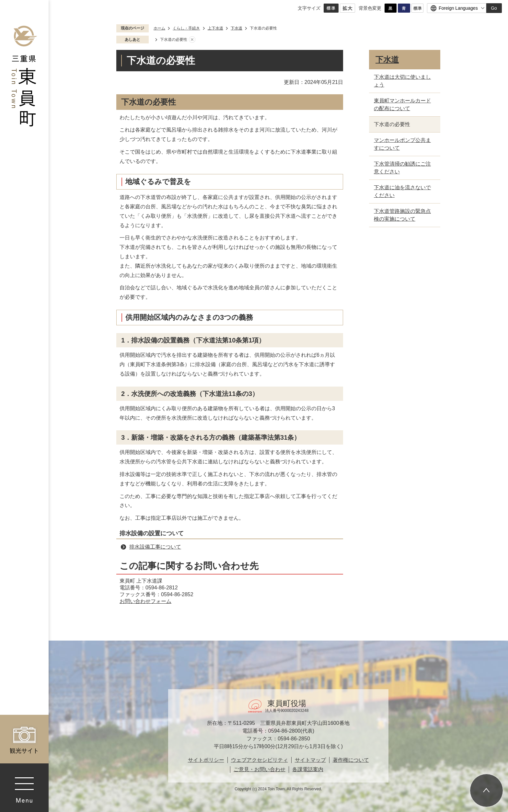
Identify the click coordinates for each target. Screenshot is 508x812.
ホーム (159, 28)
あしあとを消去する (192, 40)
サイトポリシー (206, 760)
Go (494, 8)
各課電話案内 (308, 769)
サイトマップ (310, 760)
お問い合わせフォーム (145, 601)
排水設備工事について (155, 547)
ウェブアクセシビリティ (260, 760)
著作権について (351, 760)
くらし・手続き (186, 28)
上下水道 (215, 28)
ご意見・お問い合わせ (260, 769)
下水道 (237, 28)
